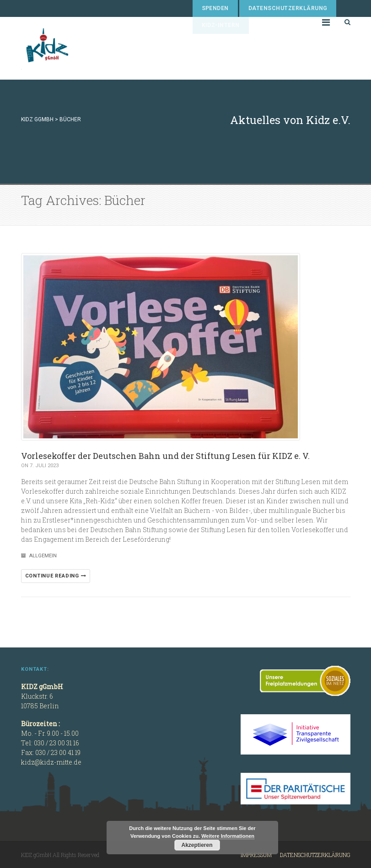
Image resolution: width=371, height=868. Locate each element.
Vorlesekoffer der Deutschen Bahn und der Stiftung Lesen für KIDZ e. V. (165, 456)
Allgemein (43, 556)
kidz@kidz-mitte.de (51, 762)
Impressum (256, 855)
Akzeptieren (197, 845)
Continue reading (56, 576)
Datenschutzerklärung (288, 8)
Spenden (215, 8)
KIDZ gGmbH (90, 48)
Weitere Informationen (228, 836)
